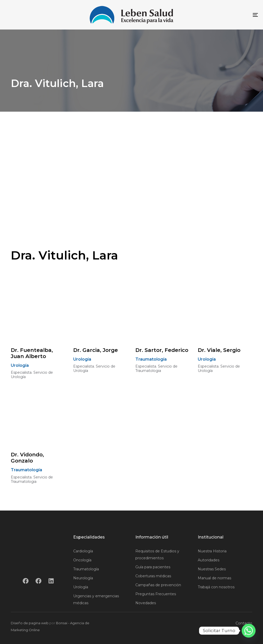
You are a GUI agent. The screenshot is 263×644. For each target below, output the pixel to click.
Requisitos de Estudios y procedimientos (157, 555)
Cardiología (83, 551)
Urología (81, 587)
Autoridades (209, 560)
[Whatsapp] (249, 631)
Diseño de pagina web (30, 623)
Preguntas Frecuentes (156, 594)
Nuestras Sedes (212, 569)
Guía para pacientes (153, 567)
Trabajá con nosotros (216, 587)
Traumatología (86, 569)
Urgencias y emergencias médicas (96, 599)
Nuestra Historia (212, 551)
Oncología (82, 560)
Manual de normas (214, 578)
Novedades (146, 603)
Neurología (83, 578)
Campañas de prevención (158, 585)
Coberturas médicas (153, 576)
